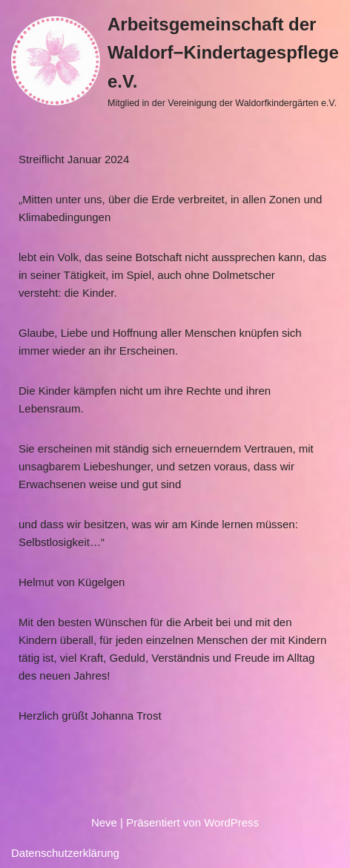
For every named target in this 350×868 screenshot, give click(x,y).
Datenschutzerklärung (65, 853)
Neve (104, 822)
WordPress (231, 822)
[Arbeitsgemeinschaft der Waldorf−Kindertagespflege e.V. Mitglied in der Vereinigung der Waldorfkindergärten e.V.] (175, 60)
